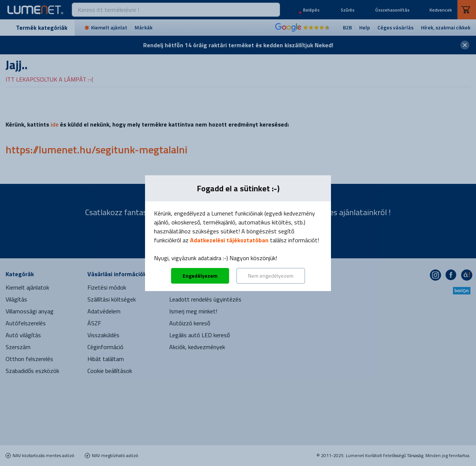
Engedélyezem (200, 276)
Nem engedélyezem (271, 276)
